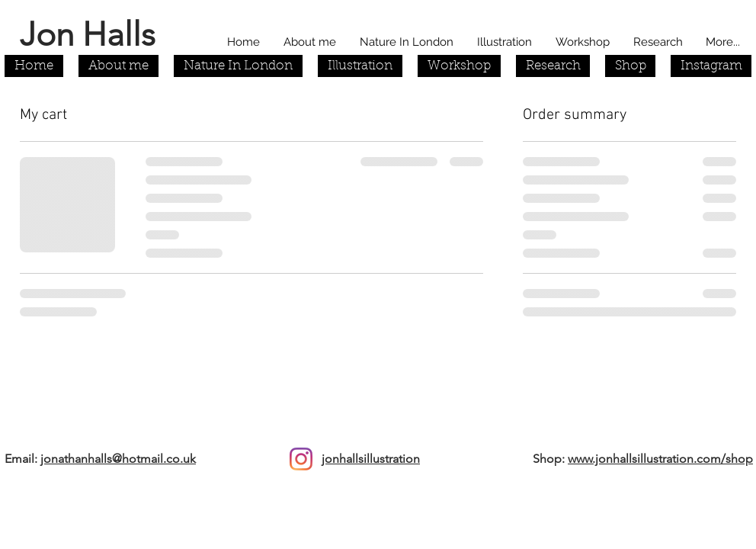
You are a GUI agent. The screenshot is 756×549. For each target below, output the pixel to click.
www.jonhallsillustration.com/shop (660, 459)
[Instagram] (301, 459)
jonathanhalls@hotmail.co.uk (118, 459)
